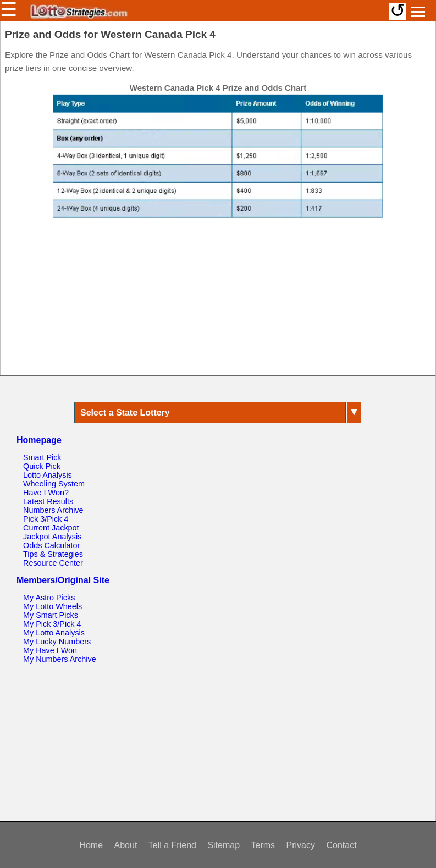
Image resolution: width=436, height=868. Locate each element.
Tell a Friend (172, 845)
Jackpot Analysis (52, 537)
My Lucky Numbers (57, 642)
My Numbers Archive (60, 659)
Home (91, 845)
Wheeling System (54, 484)
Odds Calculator (51, 545)
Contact (341, 845)
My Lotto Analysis (54, 633)
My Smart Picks (51, 615)
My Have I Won (50, 650)
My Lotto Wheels (53, 606)
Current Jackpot (51, 528)
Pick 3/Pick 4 (46, 519)
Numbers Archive (53, 510)
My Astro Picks (49, 598)
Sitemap (223, 845)
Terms (263, 845)
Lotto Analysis (48, 475)
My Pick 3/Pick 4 (52, 624)
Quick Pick (42, 466)
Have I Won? (46, 493)
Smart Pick (42, 457)
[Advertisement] (218, 302)
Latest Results (48, 501)
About (126, 845)
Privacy (301, 845)
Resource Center (53, 563)
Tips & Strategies (53, 554)
